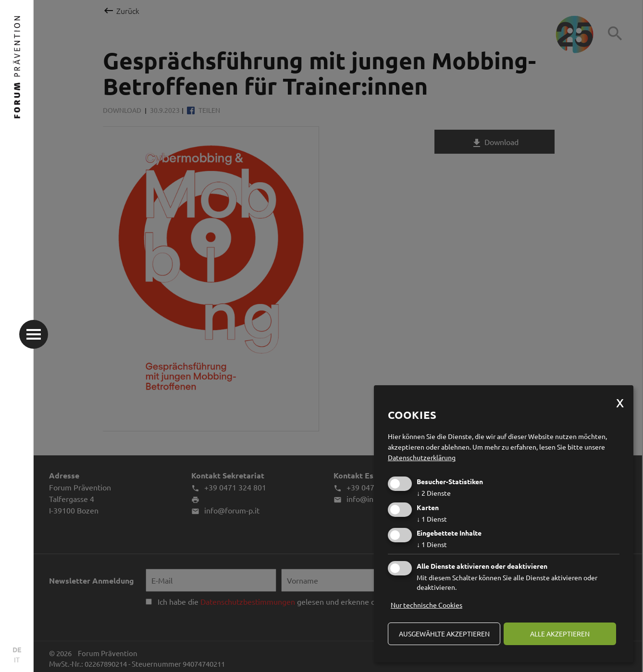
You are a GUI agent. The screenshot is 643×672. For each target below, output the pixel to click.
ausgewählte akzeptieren (444, 634)
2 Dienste (434, 493)
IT (17, 660)
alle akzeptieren (560, 634)
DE (17, 649)
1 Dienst (432, 519)
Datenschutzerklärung (422, 457)
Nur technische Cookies (427, 605)
